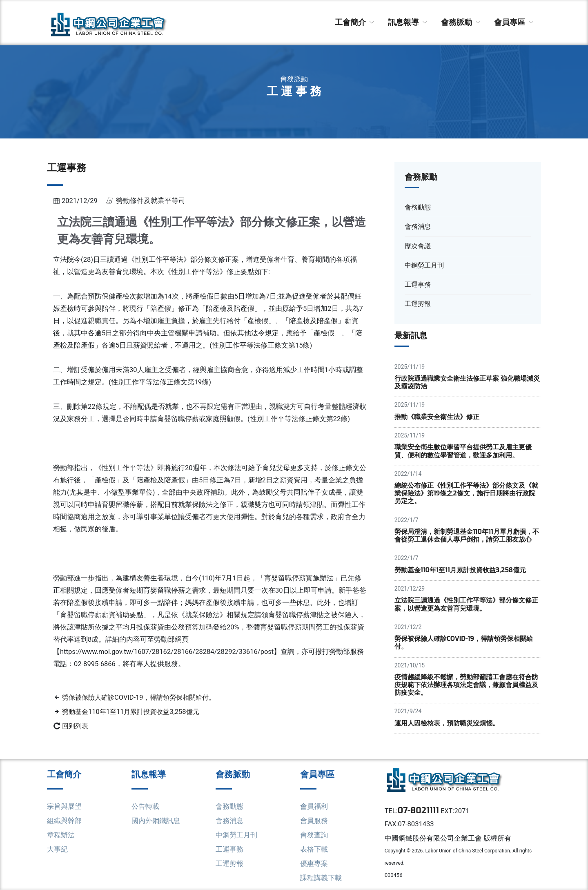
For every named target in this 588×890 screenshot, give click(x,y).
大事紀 (57, 850)
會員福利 (314, 807)
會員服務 (314, 821)
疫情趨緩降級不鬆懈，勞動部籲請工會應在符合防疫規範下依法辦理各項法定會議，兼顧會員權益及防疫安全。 (466, 685)
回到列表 (76, 726)
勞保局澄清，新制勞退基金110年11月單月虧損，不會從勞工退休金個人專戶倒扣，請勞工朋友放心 (467, 536)
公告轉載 (145, 807)
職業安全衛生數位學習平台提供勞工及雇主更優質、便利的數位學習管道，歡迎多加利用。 (463, 451)
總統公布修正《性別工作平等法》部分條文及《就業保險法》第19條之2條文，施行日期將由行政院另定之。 (466, 494)
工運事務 (229, 850)
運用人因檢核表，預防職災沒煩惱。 (447, 724)
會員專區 (514, 22)
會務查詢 (314, 835)
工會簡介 (355, 22)
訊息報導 (408, 22)
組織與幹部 (64, 821)
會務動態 (229, 807)
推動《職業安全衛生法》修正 (437, 417)
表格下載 (314, 850)
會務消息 (229, 821)
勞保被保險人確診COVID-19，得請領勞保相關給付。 (143, 697)
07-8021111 (419, 811)
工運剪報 (229, 864)
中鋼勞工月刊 (236, 835)
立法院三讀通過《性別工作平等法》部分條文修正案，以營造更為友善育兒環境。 (466, 604)
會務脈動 (461, 22)
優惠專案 (314, 864)
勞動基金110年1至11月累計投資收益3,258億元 (134, 712)
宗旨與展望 (64, 807)
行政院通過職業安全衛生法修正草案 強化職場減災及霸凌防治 (467, 383)
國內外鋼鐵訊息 (156, 821)
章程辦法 (61, 835)
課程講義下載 (321, 878)
